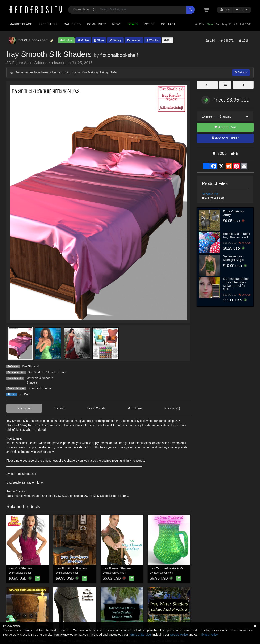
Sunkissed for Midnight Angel (233, 258)
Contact (168, 24)
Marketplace (21, 24)
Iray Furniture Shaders (71, 568)
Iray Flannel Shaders (117, 568)
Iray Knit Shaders (21, 568)
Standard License (40, 388)
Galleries (72, 24)
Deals (133, 24)
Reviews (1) (172, 408)
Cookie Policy (179, 635)
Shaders (32, 382)
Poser (149, 24)
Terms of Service (140, 635)
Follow (66, 40)
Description (24, 408)
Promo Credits (96, 408)
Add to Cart (225, 127)
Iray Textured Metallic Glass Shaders (175, 568)
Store (99, 40)
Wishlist (152, 40)
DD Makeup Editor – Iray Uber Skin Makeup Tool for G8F (236, 284)
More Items (135, 408)
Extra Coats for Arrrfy (234, 213)
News (117, 24)
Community (97, 24)
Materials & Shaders (40, 378)
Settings (241, 72)
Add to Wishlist (225, 138)
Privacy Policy (208, 635)
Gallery (115, 40)
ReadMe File (210, 194)
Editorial (59, 408)
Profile (83, 40)
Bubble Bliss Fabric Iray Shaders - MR (236, 236)
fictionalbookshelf (119, 55)
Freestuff (134, 40)
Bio (168, 40)
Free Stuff (48, 24)
